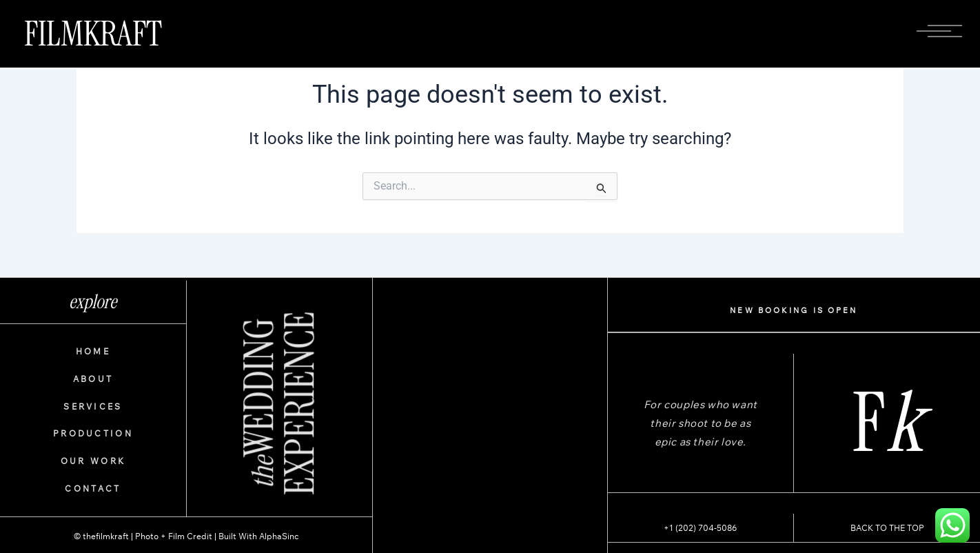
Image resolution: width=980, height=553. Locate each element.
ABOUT (93, 379)
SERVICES (93, 406)
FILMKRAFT (93, 34)
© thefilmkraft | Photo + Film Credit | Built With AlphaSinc (186, 536)
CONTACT (93, 489)
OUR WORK (93, 461)
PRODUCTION (93, 433)
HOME (93, 351)
